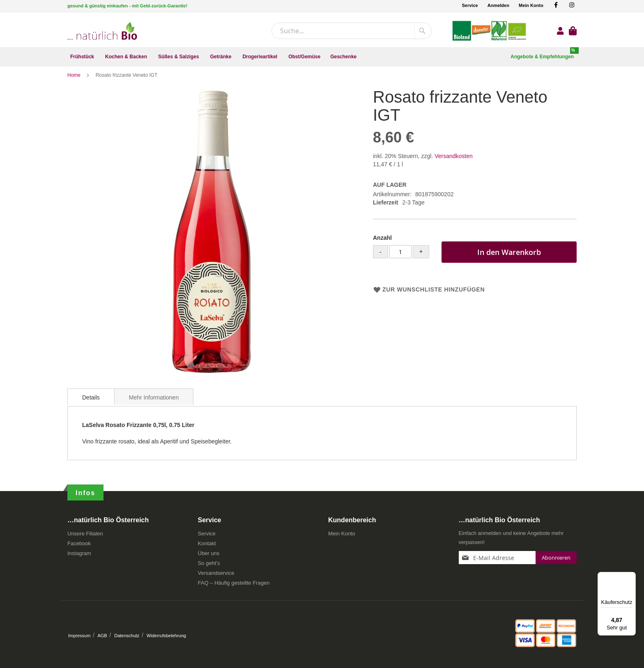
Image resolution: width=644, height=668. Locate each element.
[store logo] (102, 31)
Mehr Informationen (154, 402)
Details (91, 402)
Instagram (79, 556)
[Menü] (631, 577)
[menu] (322, 57)
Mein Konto (531, 5)
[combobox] (352, 31)
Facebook (79, 546)
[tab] (91, 402)
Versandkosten (454, 161)
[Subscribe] (556, 560)
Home (75, 80)
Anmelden (498, 5)
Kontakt (207, 546)
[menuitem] (83, 57)
